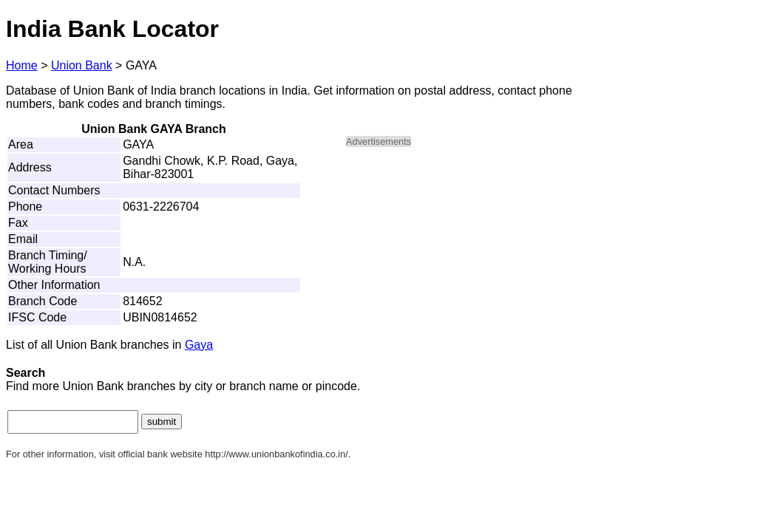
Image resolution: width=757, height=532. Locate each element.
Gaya (199, 345)
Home (22, 65)
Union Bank (82, 65)
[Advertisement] (472, 263)
